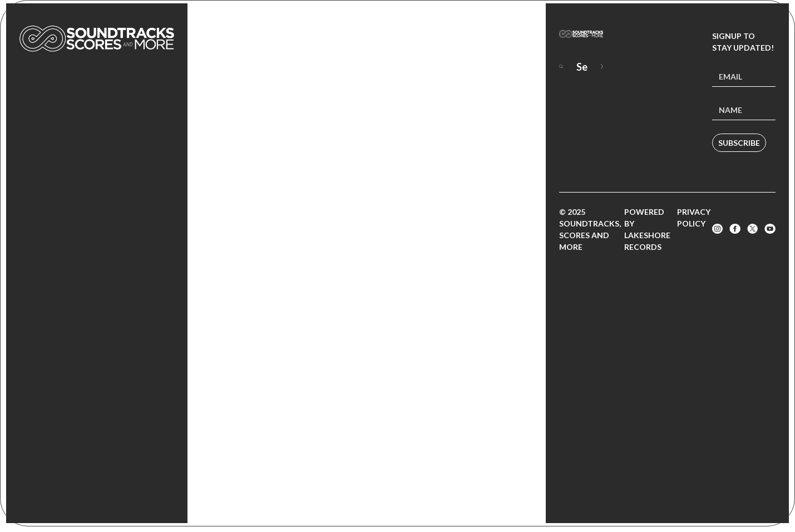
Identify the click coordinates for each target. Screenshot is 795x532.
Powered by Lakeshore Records (647, 229)
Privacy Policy (694, 218)
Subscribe (739, 143)
